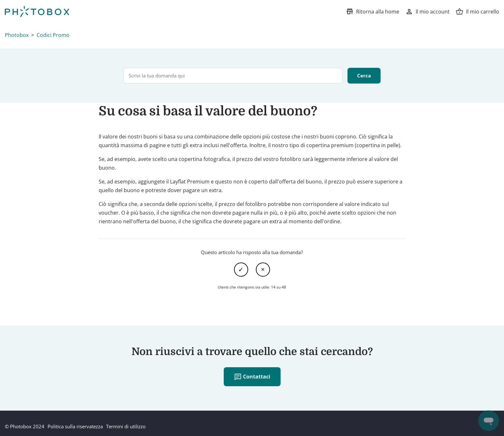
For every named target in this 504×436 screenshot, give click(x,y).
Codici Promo (53, 35)
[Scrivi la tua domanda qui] (233, 76)
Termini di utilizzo (126, 426)
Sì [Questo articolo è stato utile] (241, 270)
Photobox (17, 35)
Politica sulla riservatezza (75, 426)
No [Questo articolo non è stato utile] (263, 270)
